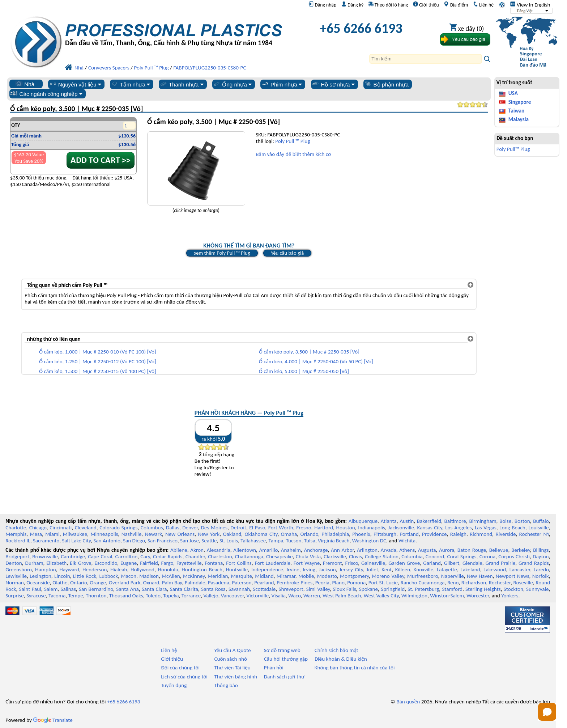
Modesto (327, 576)
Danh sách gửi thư (284, 677)
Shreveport (291, 589)
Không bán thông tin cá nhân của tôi (355, 668)
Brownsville (45, 556)
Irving (309, 570)
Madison (149, 576)
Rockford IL (18, 541)
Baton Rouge (472, 550)
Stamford (452, 589)
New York (209, 534)
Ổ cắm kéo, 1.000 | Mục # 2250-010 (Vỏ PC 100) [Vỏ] (98, 352)
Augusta (427, 550)
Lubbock (109, 576)
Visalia (279, 596)
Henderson (95, 570)
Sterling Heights (483, 589)
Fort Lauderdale (272, 563)
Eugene (129, 563)
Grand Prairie (501, 563)
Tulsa (310, 541)
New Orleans (180, 534)
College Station (382, 556)
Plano (338, 583)
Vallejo (211, 596)
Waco (294, 596)
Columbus (152, 528)
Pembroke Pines (295, 583)
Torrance (191, 596)
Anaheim (291, 550)
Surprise (15, 596)
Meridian (218, 576)
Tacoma (57, 596)
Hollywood (142, 570)
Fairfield (149, 563)
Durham (34, 563)
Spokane (368, 589)
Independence (267, 570)
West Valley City (381, 596)
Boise (505, 521)
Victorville (258, 596)
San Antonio (107, 541)
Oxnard (151, 583)
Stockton (513, 589)
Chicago (38, 528)
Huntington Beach (202, 570)
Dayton (541, 556)
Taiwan (516, 111)
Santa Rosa (213, 589)
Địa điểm (456, 5)
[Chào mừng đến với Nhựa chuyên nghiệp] (174, 30)
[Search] (426, 59)
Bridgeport (17, 556)
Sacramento (46, 541)
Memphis (16, 534)
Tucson (294, 541)
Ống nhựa (232, 84)
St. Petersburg (423, 589)
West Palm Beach (342, 596)
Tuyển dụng (174, 685)
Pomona (356, 583)
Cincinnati (61, 528)
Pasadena (219, 583)
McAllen (171, 576)
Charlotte (16, 528)
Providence (434, 534)
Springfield (393, 589)
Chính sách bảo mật (336, 650)
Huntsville (237, 570)
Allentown (245, 550)
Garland (432, 563)
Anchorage (316, 550)
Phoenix (361, 534)
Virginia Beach (334, 541)
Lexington (40, 576)
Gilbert (452, 563)
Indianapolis (372, 528)
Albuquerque (363, 521)
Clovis (355, 556)
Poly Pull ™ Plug (293, 141)
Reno (453, 583)
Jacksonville (401, 528)
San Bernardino (96, 589)
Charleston (220, 556)
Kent (387, 570)
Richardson (474, 583)
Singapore (520, 102)
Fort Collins (239, 563)
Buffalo (541, 521)
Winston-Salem (447, 596)
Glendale (472, 563)
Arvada (388, 550)
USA (513, 93)
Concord (435, 556)
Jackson (327, 570)
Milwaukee (75, 534)
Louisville (538, 528)
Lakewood (495, 570)
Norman (15, 583)
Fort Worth (281, 528)
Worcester (478, 596)
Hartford (324, 528)
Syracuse (36, 596)
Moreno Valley (388, 576)
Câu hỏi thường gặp (286, 659)
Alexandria (218, 550)
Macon (129, 576)
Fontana (214, 563)
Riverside (506, 534)
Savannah (239, 589)
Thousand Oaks (126, 596)
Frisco (351, 563)
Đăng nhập (322, 5)
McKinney (194, 576)
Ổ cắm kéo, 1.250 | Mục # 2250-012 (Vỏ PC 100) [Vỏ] (98, 361)
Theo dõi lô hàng (388, 5)
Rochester (500, 583)
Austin (407, 521)
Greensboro (18, 570)
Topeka (171, 596)
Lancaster (520, 570)
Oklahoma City (261, 534)
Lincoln (62, 576)
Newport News (513, 576)
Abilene (179, 550)
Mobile (306, 576)
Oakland (232, 534)
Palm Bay (172, 583)
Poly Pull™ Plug (513, 149)
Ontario (79, 583)
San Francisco (163, 541)
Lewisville (16, 576)
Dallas (173, 528)
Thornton (96, 596)
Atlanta (389, 521)
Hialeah (119, 570)
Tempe (75, 596)
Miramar (286, 576)
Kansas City (430, 528)
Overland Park (125, 583)
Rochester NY (534, 534)
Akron (197, 550)
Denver (190, 528)
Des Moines (214, 528)
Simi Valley (318, 589)
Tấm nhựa (130, 84)
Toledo (153, 596)
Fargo (167, 563)
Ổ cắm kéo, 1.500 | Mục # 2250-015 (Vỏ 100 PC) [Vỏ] (98, 371)
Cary (145, 556)
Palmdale (195, 583)
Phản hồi (274, 668)
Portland (409, 534)
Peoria (322, 583)
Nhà (25, 84)
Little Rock (85, 576)
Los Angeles (458, 528)
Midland (264, 576)
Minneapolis (104, 534)
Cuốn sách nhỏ (231, 659)
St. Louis (229, 541)
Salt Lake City (76, 541)
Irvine (293, 570)
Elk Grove (81, 563)
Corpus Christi (514, 556)
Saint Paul (30, 589)
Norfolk (541, 576)
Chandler (195, 556)
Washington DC (369, 541)
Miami (52, 534)
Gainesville (373, 563)
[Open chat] (547, 712)
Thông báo (226, 685)
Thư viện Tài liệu (232, 668)
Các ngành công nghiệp (46, 94)
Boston (522, 521)
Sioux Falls (345, 589)
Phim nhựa (282, 84)
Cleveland (86, 528)
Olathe (60, 583)
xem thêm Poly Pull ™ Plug (222, 253)
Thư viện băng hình (236, 677)
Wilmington (414, 596)
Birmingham (483, 521)
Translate (53, 720)
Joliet (372, 570)
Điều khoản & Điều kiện (341, 659)
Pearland (264, 583)
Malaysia (519, 119)
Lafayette (447, 570)
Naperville (453, 576)
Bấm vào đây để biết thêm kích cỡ (293, 154)
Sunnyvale (538, 589)
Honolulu (168, 570)
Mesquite (242, 576)
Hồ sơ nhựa (333, 84)
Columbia (412, 556)
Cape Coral (100, 556)
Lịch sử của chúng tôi (184, 677)
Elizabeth (56, 563)
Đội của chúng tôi (180, 668)
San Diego (134, 541)
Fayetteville (189, 563)
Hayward (69, 570)
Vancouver (233, 596)
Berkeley (521, 550)
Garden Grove (404, 563)
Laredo (541, 570)
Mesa (36, 534)
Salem (51, 589)
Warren (312, 596)
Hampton (46, 570)
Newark (153, 534)
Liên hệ (483, 5)
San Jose (189, 541)
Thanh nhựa (182, 84)
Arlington (367, 550)
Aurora (447, 550)
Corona (487, 556)
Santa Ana (127, 589)
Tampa (276, 541)
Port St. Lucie (383, 583)
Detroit (238, 528)
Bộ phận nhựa (386, 84)
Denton (14, 563)
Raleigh (458, 534)
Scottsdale (264, 589)
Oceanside (38, 583)
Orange (98, 583)
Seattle (209, 541)
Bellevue (499, 550)
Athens (407, 550)
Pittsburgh (385, 534)
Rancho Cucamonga (423, 583)
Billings (541, 550)
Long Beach (512, 528)
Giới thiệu (426, 5)
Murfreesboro (423, 576)
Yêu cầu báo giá (287, 253)
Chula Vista (308, 556)
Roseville (523, 583)
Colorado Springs (118, 528)
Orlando (309, 534)
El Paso (257, 528)
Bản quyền (408, 702)
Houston (346, 528)
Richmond (481, 534)
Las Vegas (486, 528)
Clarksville (335, 556)
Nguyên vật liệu (75, 84)
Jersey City (351, 570)
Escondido (106, 563)
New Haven (480, 576)
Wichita (407, 541)
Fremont (332, 563)
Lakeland (470, 570)
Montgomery (354, 576)
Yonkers (510, 596)
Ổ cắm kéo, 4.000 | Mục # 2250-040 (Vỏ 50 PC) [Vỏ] (316, 361)
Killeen (403, 570)
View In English (530, 5)
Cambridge (73, 556)
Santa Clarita (184, 589)
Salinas (68, 589)
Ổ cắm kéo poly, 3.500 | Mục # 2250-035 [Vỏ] (309, 352)
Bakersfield (429, 521)
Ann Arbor (342, 550)
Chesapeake (280, 556)
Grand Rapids (534, 563)
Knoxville (424, 570)
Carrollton (127, 556)
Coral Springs (462, 556)
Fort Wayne (307, 563)
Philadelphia (335, 534)
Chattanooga (249, 556)
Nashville (132, 534)
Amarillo (269, 550)
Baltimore (455, 521)
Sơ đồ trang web (282, 650)
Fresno (304, 528)
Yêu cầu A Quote (232, 650)
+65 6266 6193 (361, 28)
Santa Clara (154, 589)
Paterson (242, 583)
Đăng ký (352, 5)
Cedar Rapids (168, 556)
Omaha (289, 534)
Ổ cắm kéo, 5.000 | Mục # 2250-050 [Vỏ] (304, 371)
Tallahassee (253, 541)
